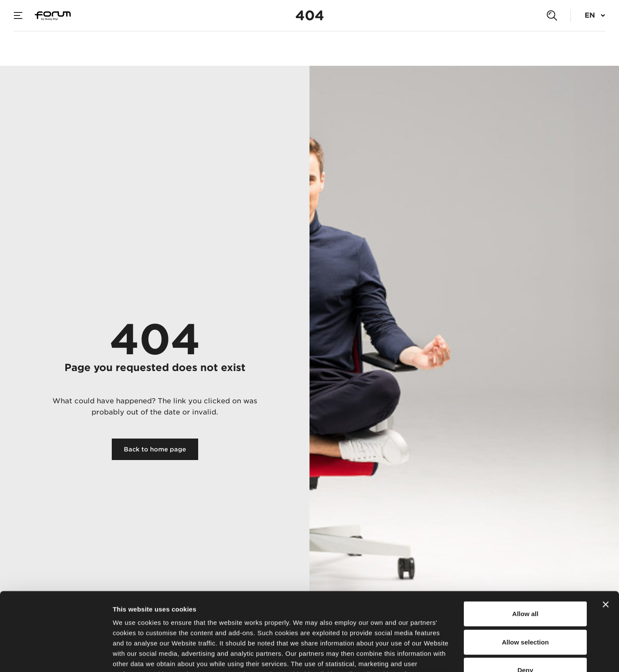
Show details (451, 655)
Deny (526, 597)
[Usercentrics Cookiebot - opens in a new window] (56, 655)
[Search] (552, 15)
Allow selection (525, 569)
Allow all (526, 541)
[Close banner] (606, 531)
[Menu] (18, 15)
